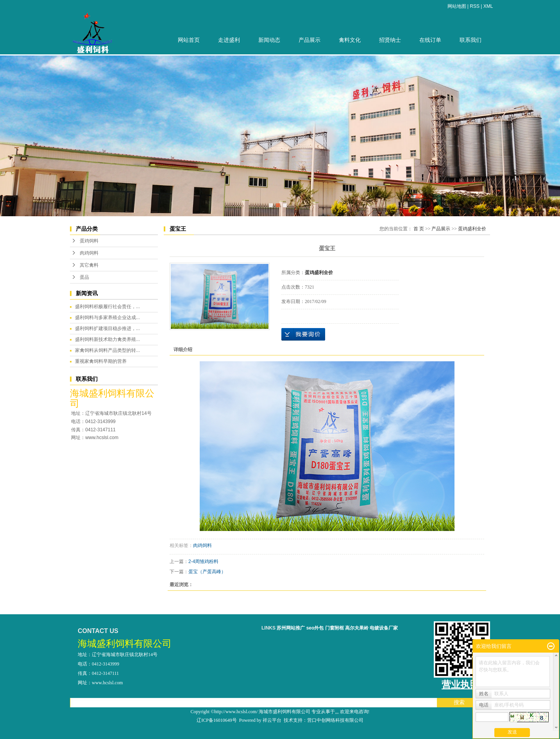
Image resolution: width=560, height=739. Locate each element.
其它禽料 (89, 265)
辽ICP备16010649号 (217, 720)
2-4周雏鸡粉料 (203, 561)
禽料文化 (350, 40)
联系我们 (471, 40)
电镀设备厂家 (384, 628)
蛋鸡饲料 (89, 241)
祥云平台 (272, 720)
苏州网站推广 (291, 628)
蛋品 (84, 277)
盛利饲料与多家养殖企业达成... (107, 317)
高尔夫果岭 (357, 628)
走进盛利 (229, 40)
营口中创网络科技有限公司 (335, 720)
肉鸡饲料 (89, 253)
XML (488, 6)
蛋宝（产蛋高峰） (207, 572)
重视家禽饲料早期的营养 (101, 361)
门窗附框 (335, 628)
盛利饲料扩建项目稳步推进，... (107, 328)
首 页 (419, 229)
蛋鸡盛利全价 (472, 229)
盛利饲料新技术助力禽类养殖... (107, 339)
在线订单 (430, 40)
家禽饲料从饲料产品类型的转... (107, 350)
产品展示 (310, 40)
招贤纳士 (390, 40)
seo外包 (315, 628)
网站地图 (457, 6)
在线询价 (303, 334)
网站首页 (189, 40)
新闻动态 (269, 40)
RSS (475, 6)
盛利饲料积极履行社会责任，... (107, 307)
